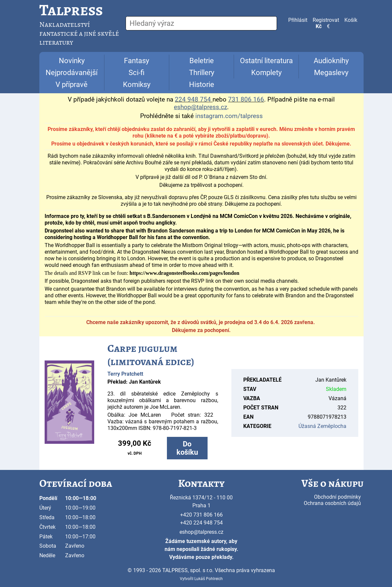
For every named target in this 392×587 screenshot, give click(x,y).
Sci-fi (137, 73)
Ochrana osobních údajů (332, 503)
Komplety (266, 73)
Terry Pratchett (125, 374)
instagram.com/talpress (229, 116)
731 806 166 (246, 100)
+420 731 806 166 (201, 515)
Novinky (72, 61)
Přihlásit (298, 20)
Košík (351, 20)
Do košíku (187, 448)
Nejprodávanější (72, 73)
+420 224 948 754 (201, 523)
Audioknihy (331, 61)
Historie (202, 84)
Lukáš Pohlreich (209, 579)
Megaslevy (331, 73)
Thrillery (202, 73)
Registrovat (326, 20)
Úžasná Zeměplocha (322, 426)
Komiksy (137, 84)
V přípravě (72, 84)
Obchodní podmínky (337, 497)
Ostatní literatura (266, 61)
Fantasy (137, 61)
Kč (319, 26)
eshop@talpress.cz (201, 532)
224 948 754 (193, 100)
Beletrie (202, 61)
